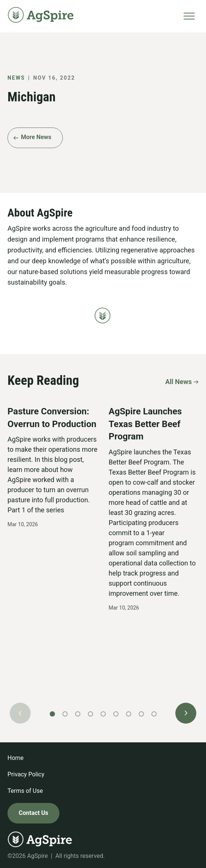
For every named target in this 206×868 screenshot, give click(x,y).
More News (36, 137)
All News (179, 381)
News (16, 78)
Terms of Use (25, 791)
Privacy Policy (26, 774)
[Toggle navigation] (189, 16)
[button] (186, 713)
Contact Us (33, 813)
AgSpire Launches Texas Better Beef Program (145, 424)
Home (16, 758)
